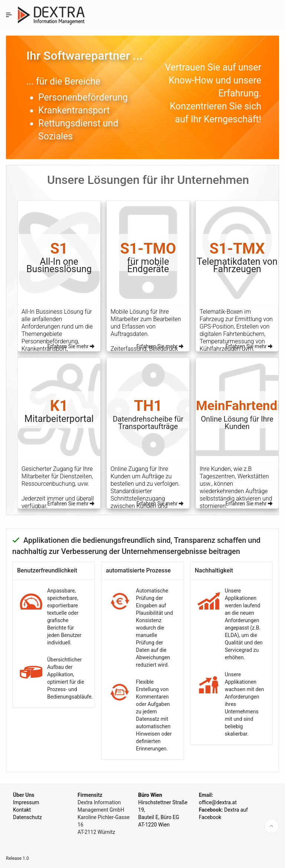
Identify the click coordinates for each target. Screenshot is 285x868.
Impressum (26, 802)
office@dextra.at (218, 802)
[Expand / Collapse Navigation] (9, 15)
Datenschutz (27, 817)
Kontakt (22, 810)
